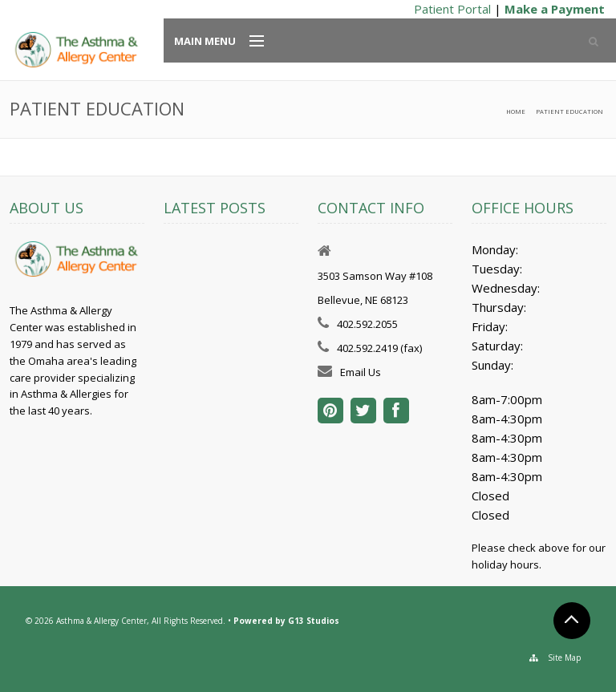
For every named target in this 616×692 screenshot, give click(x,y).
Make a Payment (555, 9)
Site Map (564, 658)
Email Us (361, 372)
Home (516, 111)
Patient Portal (452, 9)
